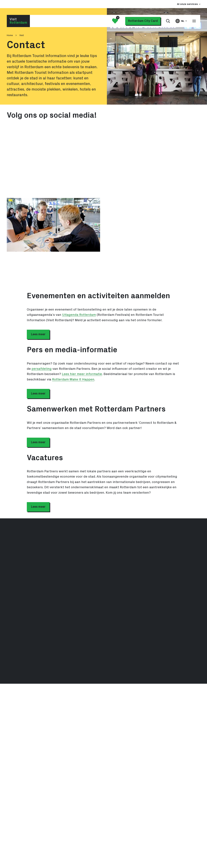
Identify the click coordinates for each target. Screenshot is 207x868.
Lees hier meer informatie (82, 374)
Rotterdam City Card (143, 21)
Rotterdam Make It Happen (73, 379)
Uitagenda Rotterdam (79, 315)
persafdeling (42, 369)
